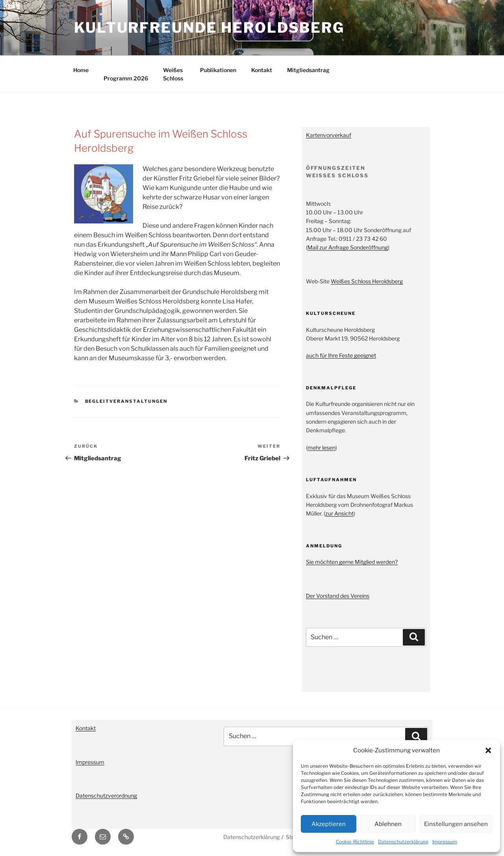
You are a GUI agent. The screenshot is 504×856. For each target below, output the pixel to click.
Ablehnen (388, 824)
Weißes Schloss (173, 74)
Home (81, 70)
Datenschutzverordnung (106, 796)
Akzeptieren (329, 824)
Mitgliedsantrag (308, 70)
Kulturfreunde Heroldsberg (209, 28)
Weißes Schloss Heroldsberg (367, 281)
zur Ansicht (339, 513)
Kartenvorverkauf (329, 135)
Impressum (445, 842)
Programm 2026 (126, 78)
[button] (488, 750)
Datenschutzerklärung (403, 842)
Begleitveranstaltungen (126, 401)
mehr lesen (321, 448)
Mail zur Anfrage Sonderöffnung (348, 247)
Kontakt (262, 70)
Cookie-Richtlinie (355, 842)
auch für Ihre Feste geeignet (341, 355)
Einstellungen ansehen (456, 824)
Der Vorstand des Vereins (338, 596)
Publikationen (218, 70)
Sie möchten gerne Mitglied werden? (352, 562)
